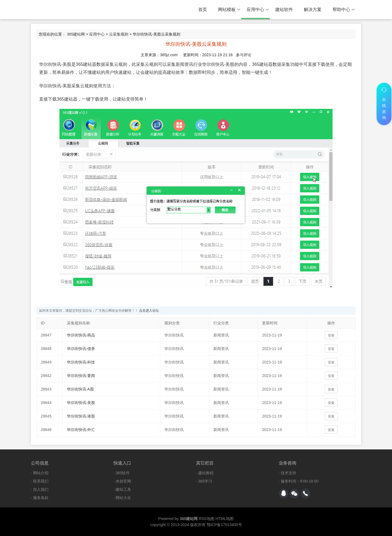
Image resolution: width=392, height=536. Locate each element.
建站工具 (123, 489)
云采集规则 (119, 34)
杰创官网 (123, 481)
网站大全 (123, 498)
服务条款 (41, 498)
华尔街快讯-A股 (80, 389)
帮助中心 (344, 10)
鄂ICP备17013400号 (224, 525)
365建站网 (76, 34)
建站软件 (284, 10)
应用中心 (258, 10)
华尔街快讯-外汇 (81, 430)
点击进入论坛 (149, 311)
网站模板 (229, 10)
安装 (331, 335)
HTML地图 (225, 519)
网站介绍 (41, 473)
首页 (203, 10)
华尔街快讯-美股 (81, 403)
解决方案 (313, 10)
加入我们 (41, 489)
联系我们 (41, 481)
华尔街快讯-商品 (81, 335)
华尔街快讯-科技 (81, 362)
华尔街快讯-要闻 (81, 376)
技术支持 (288, 473)
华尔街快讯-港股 (81, 416)
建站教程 (206, 473)
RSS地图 (207, 519)
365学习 (205, 481)
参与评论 (244, 55)
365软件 (123, 473)
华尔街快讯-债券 (81, 349)
